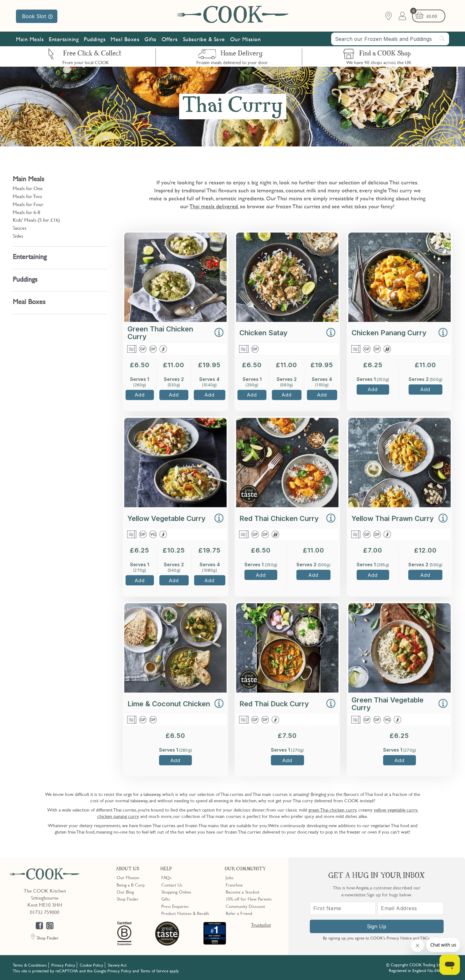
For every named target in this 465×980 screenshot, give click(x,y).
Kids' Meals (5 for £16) (36, 220)
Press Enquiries (175, 906)
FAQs (166, 877)
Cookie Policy (91, 965)
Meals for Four (28, 204)
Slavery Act (117, 965)
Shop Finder (128, 899)
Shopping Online (176, 892)
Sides (18, 236)
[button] (219, 333)
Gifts (150, 39)
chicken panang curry (118, 816)
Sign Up (377, 926)
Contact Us (172, 885)
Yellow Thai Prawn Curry (393, 518)
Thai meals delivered (214, 206)
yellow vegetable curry (396, 810)
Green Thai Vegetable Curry (388, 704)
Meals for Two (27, 196)
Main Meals (30, 39)
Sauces (20, 228)
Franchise (234, 885)
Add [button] (140, 395)
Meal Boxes (125, 39)
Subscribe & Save (204, 39)
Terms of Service (154, 971)
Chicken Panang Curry (389, 333)
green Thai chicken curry (333, 810)
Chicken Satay (263, 333)
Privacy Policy (63, 965)
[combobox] (390, 39)
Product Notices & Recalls (185, 913)
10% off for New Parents (249, 899)
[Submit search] (442, 39)
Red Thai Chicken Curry (279, 518)
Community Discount (245, 906)
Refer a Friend (239, 913)
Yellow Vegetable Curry (167, 518)
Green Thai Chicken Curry (160, 333)
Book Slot (37, 16)
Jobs (229, 877)
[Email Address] (411, 908)
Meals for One (28, 188)
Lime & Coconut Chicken (169, 704)
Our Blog (125, 892)
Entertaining (64, 39)
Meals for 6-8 (26, 212)
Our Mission (246, 39)
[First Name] (343, 908)
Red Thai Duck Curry (274, 704)
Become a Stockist (243, 892)
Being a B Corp (131, 885)
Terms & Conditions (30, 965)
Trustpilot (261, 925)
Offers (170, 39)
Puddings (95, 39)
